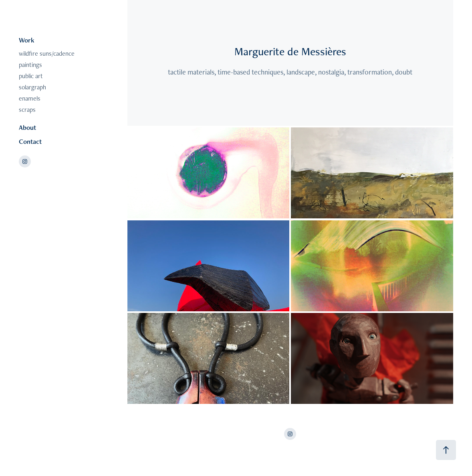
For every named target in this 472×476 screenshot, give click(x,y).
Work (27, 40)
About (27, 127)
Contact (30, 141)
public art (31, 76)
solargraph (32, 87)
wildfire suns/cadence (47, 53)
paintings (30, 65)
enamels (30, 98)
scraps (27, 110)
